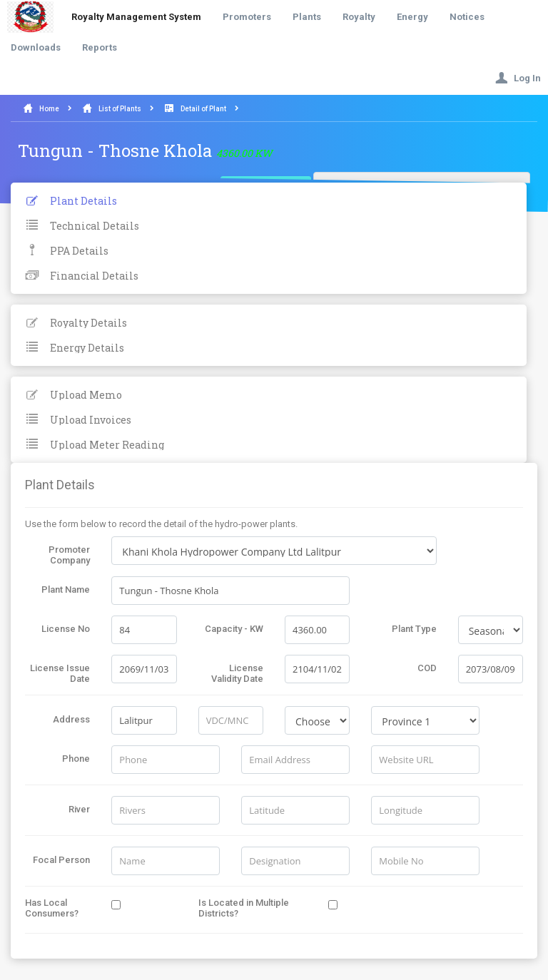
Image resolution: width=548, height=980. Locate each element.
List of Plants (120, 109)
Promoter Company (69, 555)
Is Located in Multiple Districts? (244, 908)
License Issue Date (60, 673)
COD (427, 668)
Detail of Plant (203, 109)
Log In (518, 78)
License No (66, 629)
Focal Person (61, 860)
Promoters (247, 17)
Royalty (359, 17)
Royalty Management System (136, 17)
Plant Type (414, 629)
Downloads (36, 47)
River (79, 809)
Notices (467, 17)
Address (71, 719)
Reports (100, 47)
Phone (76, 759)
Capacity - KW (234, 629)
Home (49, 109)
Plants (307, 17)
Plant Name (66, 589)
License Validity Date (237, 673)
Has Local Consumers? (52, 908)
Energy (412, 17)
